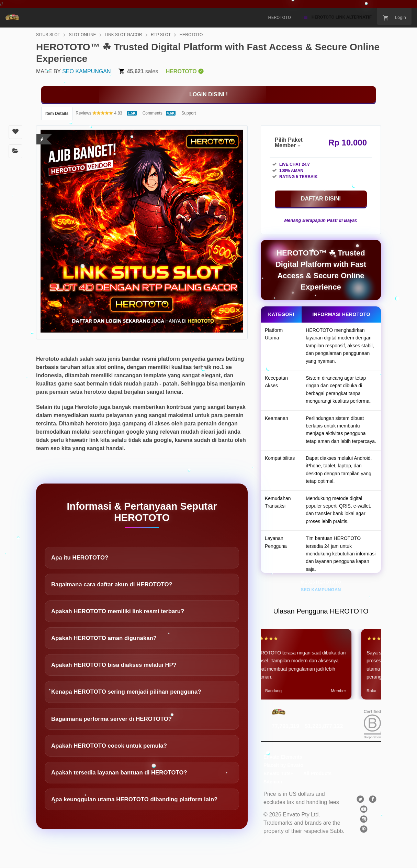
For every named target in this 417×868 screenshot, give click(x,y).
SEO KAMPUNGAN (86, 71)
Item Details (57, 113)
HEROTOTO (191, 35)
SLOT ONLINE (82, 35)
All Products (317, 773)
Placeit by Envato (283, 765)
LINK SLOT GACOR (123, 35)
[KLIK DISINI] (208, 95)
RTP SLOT (161, 35)
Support (189, 113)
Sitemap (273, 782)
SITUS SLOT (48, 35)
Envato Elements (283, 757)
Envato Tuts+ (278, 773)
